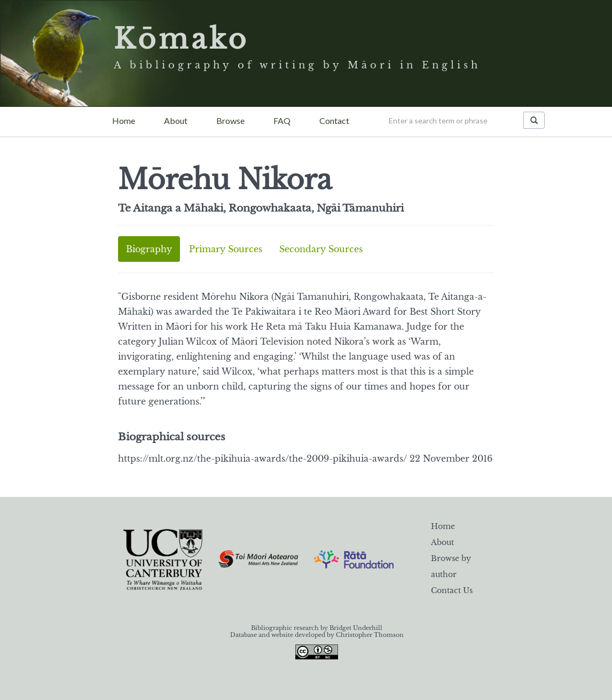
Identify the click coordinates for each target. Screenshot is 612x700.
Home (124, 120)
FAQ (282, 120)
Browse (230, 120)
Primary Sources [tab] (226, 249)
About (176, 120)
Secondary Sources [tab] (321, 249)
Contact (334, 120)
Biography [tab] (149, 249)
